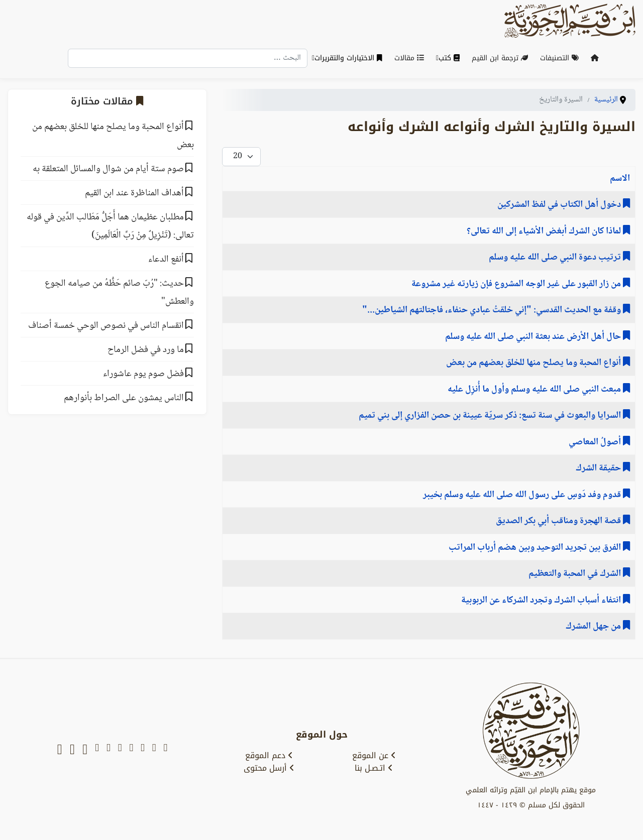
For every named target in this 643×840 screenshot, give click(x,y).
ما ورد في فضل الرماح (146, 350)
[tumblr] (97, 750)
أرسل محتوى (269, 768)
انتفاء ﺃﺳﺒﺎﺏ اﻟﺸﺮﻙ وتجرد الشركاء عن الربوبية (542, 601)
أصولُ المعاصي (596, 442)
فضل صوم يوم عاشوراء (143, 374)
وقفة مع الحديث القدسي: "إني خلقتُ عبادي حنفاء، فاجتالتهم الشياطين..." (493, 310)
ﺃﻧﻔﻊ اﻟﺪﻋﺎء (166, 260)
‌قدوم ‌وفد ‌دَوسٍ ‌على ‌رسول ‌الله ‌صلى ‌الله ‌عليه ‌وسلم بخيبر (523, 495)
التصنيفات (561, 58)
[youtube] (143, 750)
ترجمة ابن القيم (502, 58)
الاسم (620, 179)
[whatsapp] (60, 750)
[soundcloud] (72, 750)
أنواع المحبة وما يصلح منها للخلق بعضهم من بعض (534, 363)
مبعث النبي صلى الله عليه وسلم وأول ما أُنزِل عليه (535, 390)
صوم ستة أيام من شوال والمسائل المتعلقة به (108, 169)
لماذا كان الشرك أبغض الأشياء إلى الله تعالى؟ (545, 231)
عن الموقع (374, 756)
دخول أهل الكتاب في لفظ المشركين (560, 205)
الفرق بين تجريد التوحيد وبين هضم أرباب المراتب (536, 548)
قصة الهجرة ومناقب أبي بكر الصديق (559, 521)
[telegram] (120, 750)
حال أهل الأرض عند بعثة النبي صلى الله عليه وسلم (534, 337)
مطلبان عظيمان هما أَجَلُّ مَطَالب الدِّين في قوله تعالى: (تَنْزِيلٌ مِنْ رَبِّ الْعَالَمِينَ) (110, 226)
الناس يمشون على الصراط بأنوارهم (124, 398)
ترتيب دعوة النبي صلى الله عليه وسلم (556, 258)
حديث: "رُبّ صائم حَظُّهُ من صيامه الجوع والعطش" (119, 293)
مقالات (411, 58)
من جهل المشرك (594, 627)
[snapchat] (165, 750)
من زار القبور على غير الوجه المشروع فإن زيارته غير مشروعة (517, 284)
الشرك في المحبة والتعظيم (576, 574)
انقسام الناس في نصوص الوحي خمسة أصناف (106, 326)
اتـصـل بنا (374, 768)
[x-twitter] (154, 750)
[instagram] (109, 750)
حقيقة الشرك (599, 468)
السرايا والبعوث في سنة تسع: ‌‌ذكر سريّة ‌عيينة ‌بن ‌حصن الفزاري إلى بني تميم (491, 416)
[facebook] (131, 750)
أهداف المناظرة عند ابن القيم (134, 193)
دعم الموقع (269, 756)
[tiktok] (85, 750)
